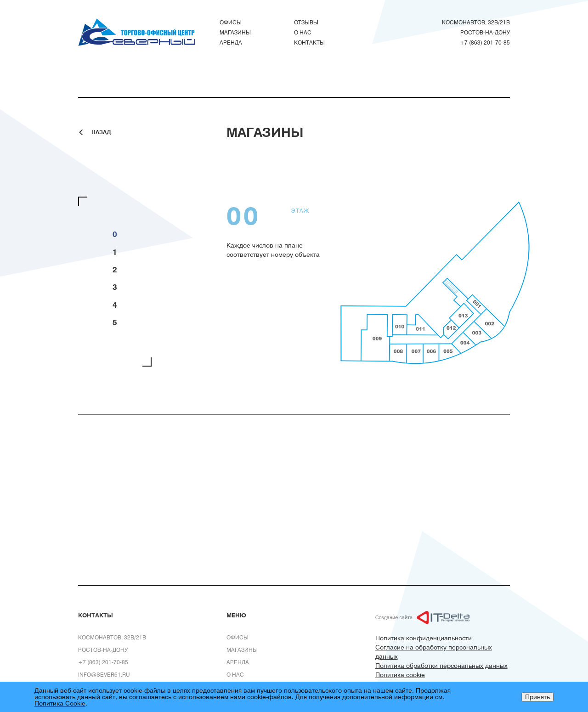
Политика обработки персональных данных (441, 665)
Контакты (309, 42)
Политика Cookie (60, 703)
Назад (101, 132)
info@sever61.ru (104, 674)
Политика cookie (400, 675)
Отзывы (306, 22)
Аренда (231, 42)
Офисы (231, 22)
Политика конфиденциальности (424, 638)
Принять (537, 697)
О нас (303, 32)
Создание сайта (394, 617)
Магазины (235, 32)
